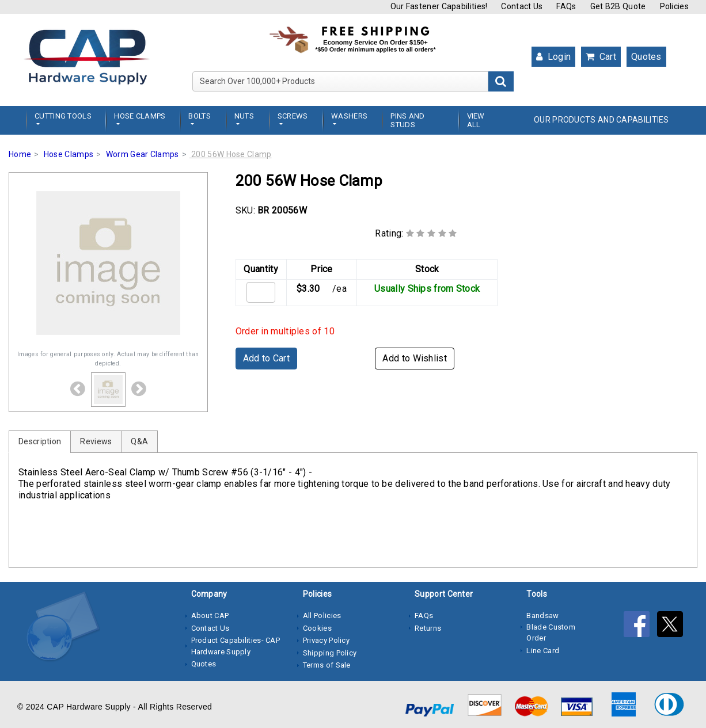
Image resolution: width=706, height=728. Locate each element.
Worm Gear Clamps (143, 154)
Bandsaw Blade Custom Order (551, 627)
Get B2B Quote (618, 6)
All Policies (322, 615)
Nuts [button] (244, 116)
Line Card (543, 651)
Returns (428, 628)
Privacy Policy (326, 640)
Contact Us (522, 6)
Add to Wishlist (415, 358)
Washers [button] (349, 116)
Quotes (646, 57)
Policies (674, 6)
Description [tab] (40, 441)
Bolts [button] (200, 116)
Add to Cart (266, 358)
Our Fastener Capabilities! (439, 6)
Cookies (317, 628)
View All (476, 120)
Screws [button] (293, 116)
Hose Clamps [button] (140, 116)
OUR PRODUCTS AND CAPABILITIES (601, 120)
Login (553, 57)
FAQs (566, 6)
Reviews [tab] (96, 441)
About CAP (210, 615)
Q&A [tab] (139, 441)
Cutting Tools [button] (63, 116)
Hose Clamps (69, 154)
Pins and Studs (407, 120)
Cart (601, 57)
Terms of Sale (327, 665)
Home (20, 154)
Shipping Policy (330, 653)
